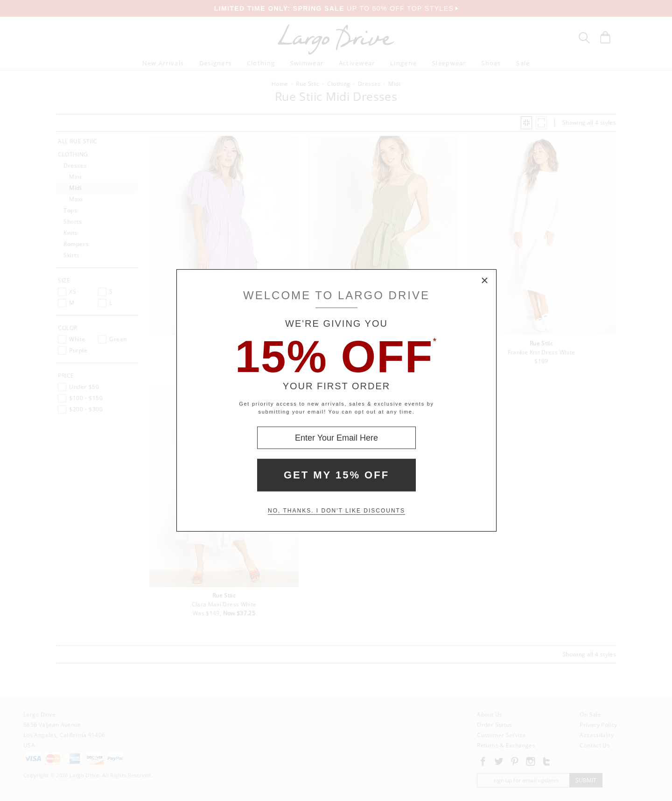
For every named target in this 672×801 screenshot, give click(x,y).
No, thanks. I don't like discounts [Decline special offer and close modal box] (336, 511)
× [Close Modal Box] (485, 281)
